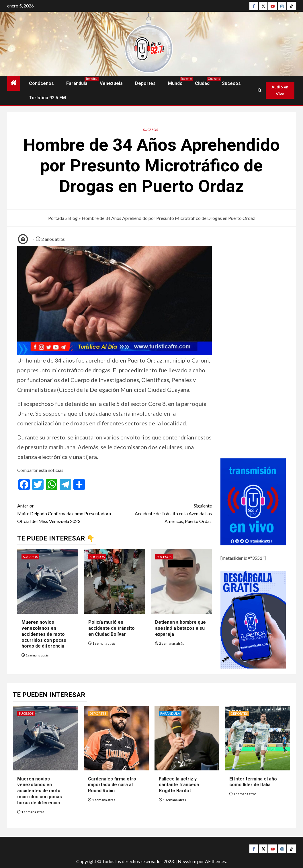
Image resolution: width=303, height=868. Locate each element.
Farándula (77, 83)
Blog (73, 218)
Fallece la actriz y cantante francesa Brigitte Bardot (179, 785)
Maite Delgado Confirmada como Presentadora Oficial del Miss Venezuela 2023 (66, 513)
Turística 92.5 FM (47, 98)
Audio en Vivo (280, 90)
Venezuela (111, 83)
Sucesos (231, 83)
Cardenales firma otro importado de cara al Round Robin (112, 785)
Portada (56, 218)
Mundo (175, 83)
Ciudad (202, 83)
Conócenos (41, 83)
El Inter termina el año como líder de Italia (253, 782)
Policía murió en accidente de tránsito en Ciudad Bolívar (112, 628)
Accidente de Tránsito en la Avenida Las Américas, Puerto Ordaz (163, 513)
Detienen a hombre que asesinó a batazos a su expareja (180, 628)
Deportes (145, 83)
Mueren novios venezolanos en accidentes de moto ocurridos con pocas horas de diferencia (44, 634)
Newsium (187, 861)
